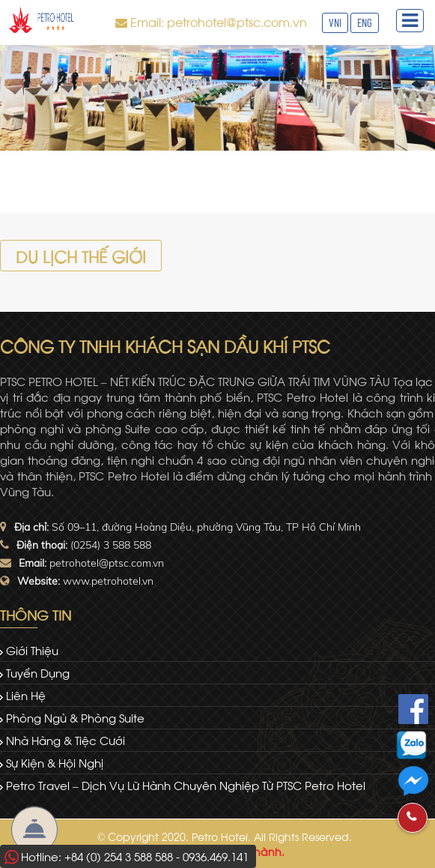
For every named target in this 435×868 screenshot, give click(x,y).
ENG (365, 22)
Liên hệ (26, 695)
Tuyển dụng (38, 672)
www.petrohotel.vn (108, 581)
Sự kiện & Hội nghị (55, 762)
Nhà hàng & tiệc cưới (66, 740)
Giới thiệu (32, 650)
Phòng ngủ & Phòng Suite (75, 717)
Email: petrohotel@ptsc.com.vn (219, 21)
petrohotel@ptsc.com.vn (107, 563)
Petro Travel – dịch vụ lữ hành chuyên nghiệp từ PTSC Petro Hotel (186, 785)
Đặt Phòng (34, 830)
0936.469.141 (216, 856)
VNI (335, 22)
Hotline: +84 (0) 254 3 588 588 (97, 856)
